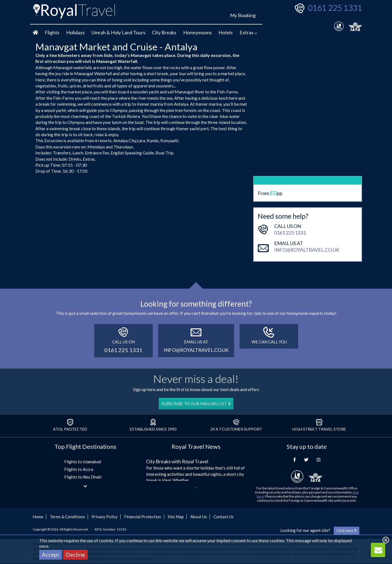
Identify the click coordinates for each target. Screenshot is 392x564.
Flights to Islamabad (83, 462)
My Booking (243, 15)
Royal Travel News (196, 446)
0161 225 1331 (335, 8)
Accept (51, 554)
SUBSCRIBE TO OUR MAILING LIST (196, 404)
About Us (199, 517)
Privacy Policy (105, 517)
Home (38, 517)
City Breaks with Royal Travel (177, 461)
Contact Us (223, 517)
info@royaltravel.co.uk (307, 227)
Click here (347, 530)
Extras (248, 32)
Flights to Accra (79, 469)
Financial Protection (143, 517)
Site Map (176, 517)
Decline (75, 554)
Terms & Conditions (67, 517)
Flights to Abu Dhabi (83, 477)
